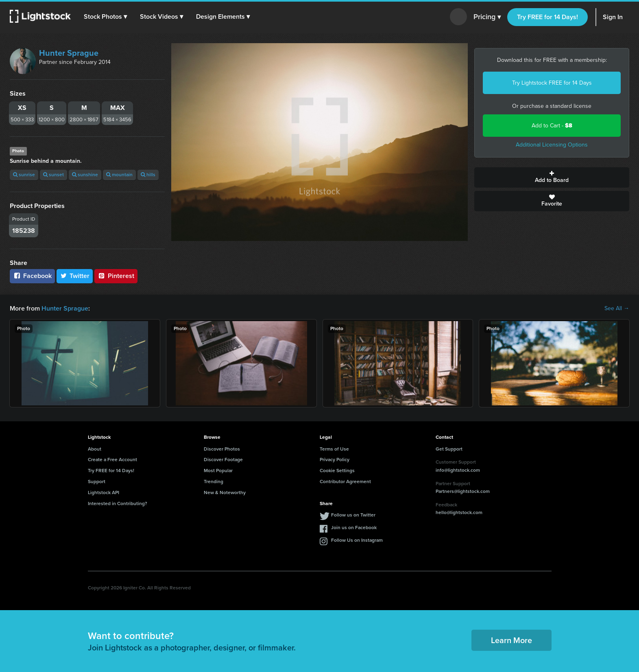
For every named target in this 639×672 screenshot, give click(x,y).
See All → (617, 309)
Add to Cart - (552, 126)
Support (97, 482)
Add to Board (552, 177)
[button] (105, 17)
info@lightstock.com (458, 470)
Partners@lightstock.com (463, 491)
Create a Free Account (112, 460)
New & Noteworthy (225, 493)
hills (148, 175)
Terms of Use (334, 449)
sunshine (85, 175)
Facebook (32, 276)
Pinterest (116, 276)
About (95, 449)
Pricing (487, 17)
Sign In (613, 17)
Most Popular (218, 471)
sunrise (24, 175)
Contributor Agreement (345, 482)
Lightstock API (104, 493)
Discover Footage (223, 460)
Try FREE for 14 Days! (547, 17)
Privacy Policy (335, 460)
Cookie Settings (337, 471)
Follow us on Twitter (353, 515)
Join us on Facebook (354, 528)
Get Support (449, 449)
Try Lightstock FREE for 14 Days (552, 83)
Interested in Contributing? (118, 503)
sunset (53, 175)
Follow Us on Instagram (357, 540)
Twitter (75, 276)
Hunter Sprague (69, 53)
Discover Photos (222, 449)
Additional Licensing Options (552, 145)
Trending (214, 482)
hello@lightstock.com (459, 512)
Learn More (511, 640)
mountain (119, 175)
